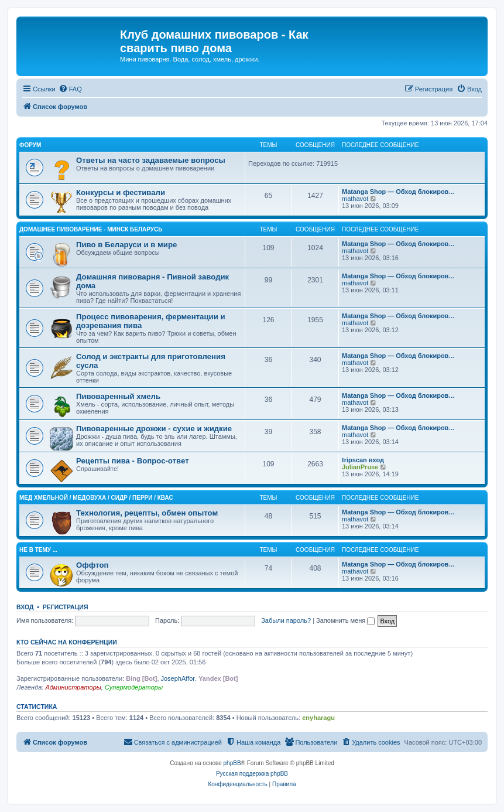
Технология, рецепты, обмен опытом (147, 513)
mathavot (355, 199)
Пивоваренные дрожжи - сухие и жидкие (154, 429)
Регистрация (66, 607)
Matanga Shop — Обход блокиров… (398, 192)
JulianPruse (360, 467)
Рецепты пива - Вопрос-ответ (133, 461)
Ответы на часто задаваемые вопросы (151, 160)
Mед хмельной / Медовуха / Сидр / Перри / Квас (96, 498)
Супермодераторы (134, 687)
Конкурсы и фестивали (121, 192)
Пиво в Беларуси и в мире (126, 245)
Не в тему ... (38, 550)
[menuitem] (70, 89)
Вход (25, 607)
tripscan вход (363, 460)
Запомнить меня (345, 620)
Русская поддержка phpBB (252, 774)
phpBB (232, 763)
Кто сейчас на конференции (67, 642)
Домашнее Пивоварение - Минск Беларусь (91, 229)
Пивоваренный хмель (118, 396)
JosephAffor (178, 678)
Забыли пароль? (286, 620)
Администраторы (73, 687)
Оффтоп (92, 565)
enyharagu (318, 718)
